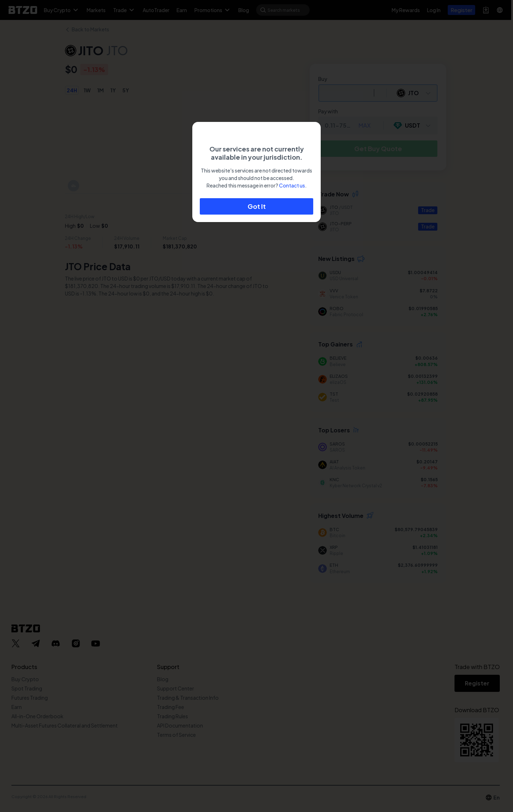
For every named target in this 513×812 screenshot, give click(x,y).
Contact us (292, 185)
